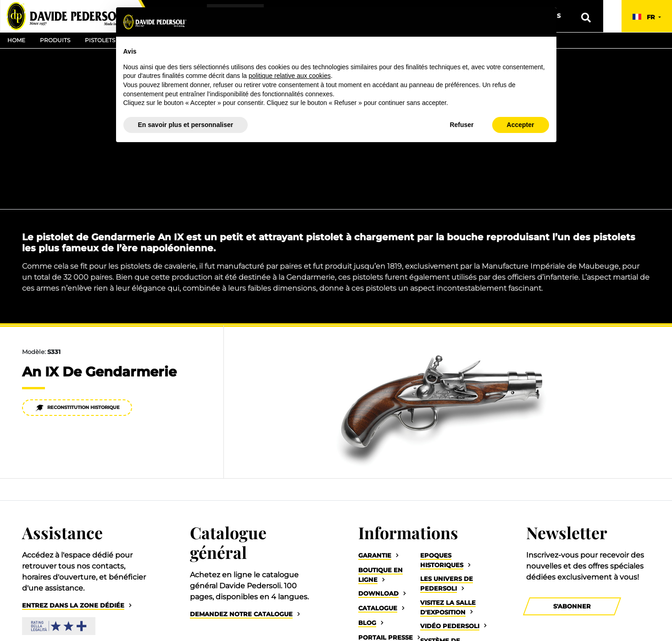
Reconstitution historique (77, 408)
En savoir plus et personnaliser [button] (186, 125)
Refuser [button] (461, 125)
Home (16, 40)
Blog (367, 623)
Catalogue (378, 608)
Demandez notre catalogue (241, 614)
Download (378, 594)
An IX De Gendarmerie (99, 372)
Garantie (375, 555)
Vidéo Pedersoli (450, 626)
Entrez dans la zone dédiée (73, 605)
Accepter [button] (521, 125)
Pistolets (100, 40)
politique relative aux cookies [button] (290, 76)
